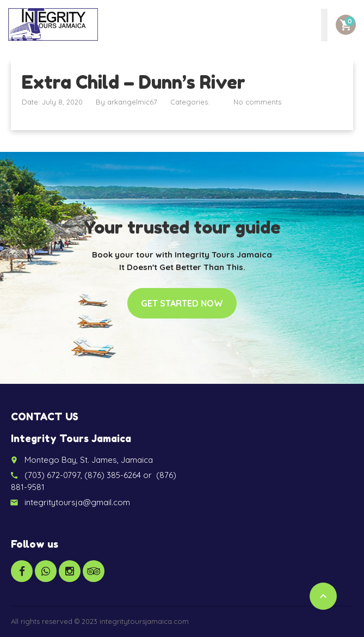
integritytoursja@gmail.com (77, 502)
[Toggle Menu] (324, 25)
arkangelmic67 (132, 102)
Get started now (182, 303)
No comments (257, 102)
